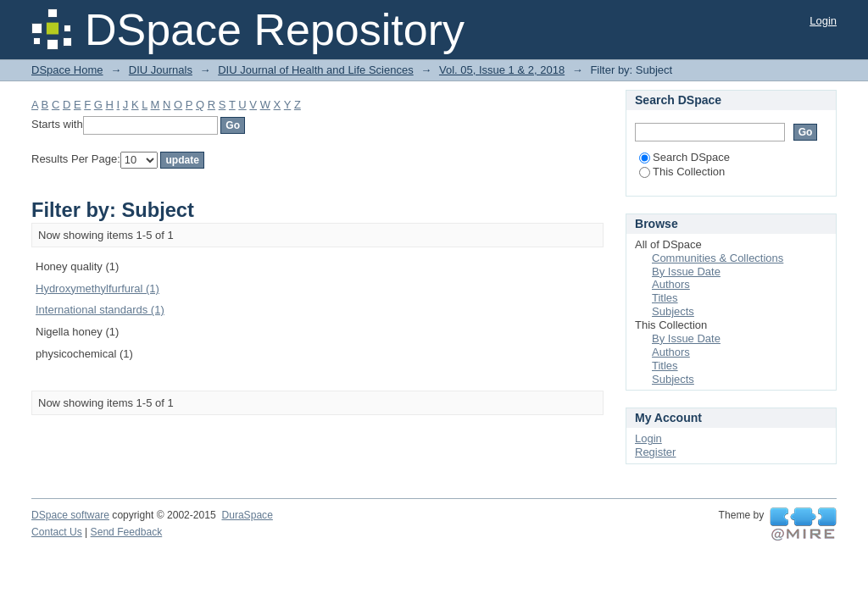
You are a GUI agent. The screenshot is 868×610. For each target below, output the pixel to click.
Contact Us (57, 532)
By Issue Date (686, 272)
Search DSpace (684, 157)
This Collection (682, 172)
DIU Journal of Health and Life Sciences (316, 70)
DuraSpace (247, 515)
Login (823, 21)
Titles (665, 298)
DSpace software (70, 515)
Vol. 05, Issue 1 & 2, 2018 (502, 70)
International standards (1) (100, 310)
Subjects (673, 311)
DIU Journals (161, 70)
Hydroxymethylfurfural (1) (97, 288)
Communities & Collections (718, 258)
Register (655, 452)
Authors (671, 284)
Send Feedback (127, 532)
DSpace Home (67, 70)
